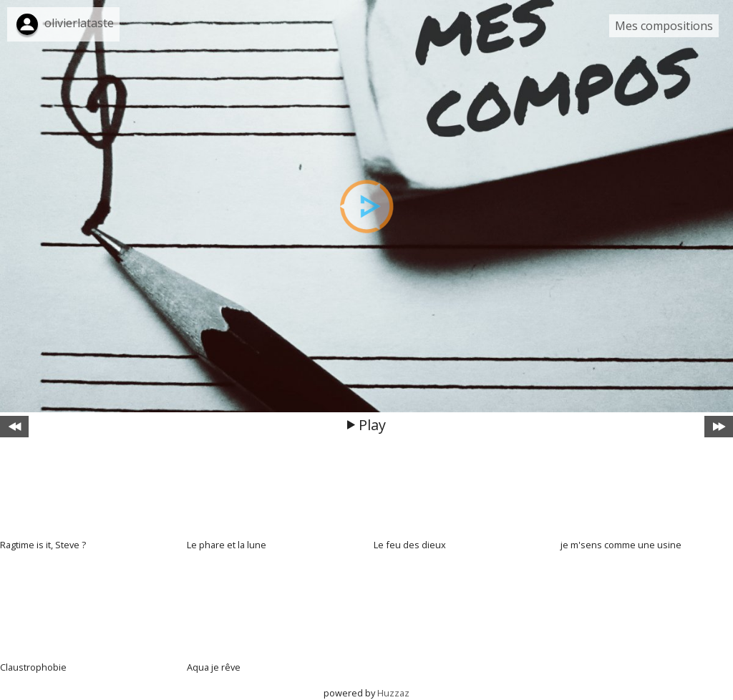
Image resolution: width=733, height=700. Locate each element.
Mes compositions (664, 26)
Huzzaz (393, 693)
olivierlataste (79, 23)
